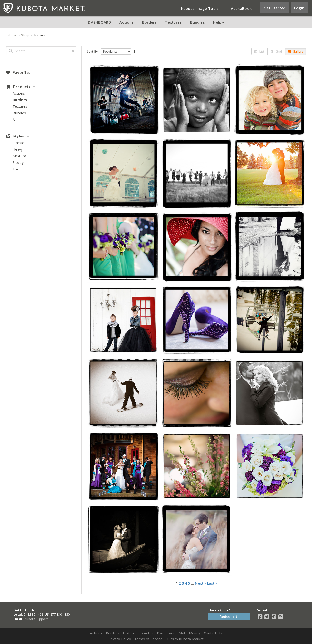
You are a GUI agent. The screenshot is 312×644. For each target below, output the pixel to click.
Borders (149, 22)
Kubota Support (36, 619)
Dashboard (166, 633)
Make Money (189, 633)
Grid (276, 51)
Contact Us (213, 633)
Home (12, 35)
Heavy (18, 149)
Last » (213, 583)
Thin (16, 169)
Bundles (197, 22)
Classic (18, 143)
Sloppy (18, 163)
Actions (127, 22)
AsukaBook (241, 8)
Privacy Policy (120, 639)
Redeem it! (229, 617)
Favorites (18, 72)
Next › (200, 583)
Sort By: (93, 51)
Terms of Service (148, 639)
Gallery (296, 51)
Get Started (275, 8)
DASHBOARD (100, 22)
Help (218, 22)
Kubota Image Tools (200, 8)
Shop (25, 35)
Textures (173, 22)
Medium (19, 156)
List (260, 51)
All (15, 120)
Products (18, 87)
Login (299, 8)
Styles (15, 136)
